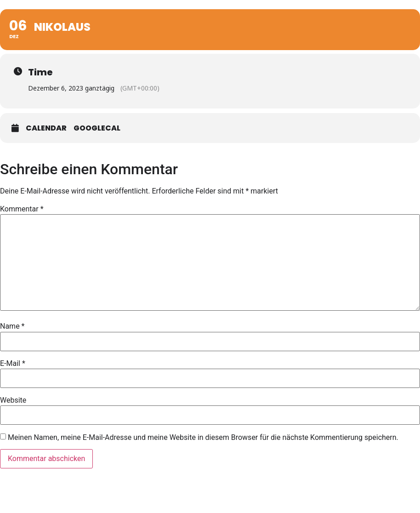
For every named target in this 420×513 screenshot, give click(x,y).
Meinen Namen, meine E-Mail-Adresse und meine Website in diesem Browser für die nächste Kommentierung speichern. (203, 438)
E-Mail (13, 364)
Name (12, 326)
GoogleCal (97, 128)
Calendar (46, 128)
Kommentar (22, 209)
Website (13, 400)
